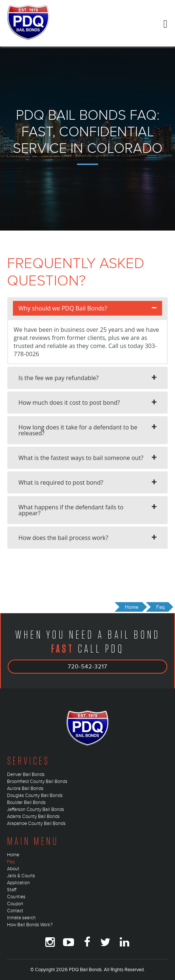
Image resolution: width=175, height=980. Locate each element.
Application (18, 883)
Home (13, 855)
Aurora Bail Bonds (25, 788)
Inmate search (21, 918)
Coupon (15, 904)
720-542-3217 (87, 667)
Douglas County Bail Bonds (35, 795)
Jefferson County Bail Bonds (36, 809)
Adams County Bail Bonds (33, 816)
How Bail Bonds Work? (30, 925)
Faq (11, 862)
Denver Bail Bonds (26, 774)
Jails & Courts (21, 876)
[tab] (87, 308)
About (13, 869)
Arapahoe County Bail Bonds (36, 823)
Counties (16, 897)
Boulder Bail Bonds (26, 802)
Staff (12, 890)
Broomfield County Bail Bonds (37, 781)
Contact (15, 911)
